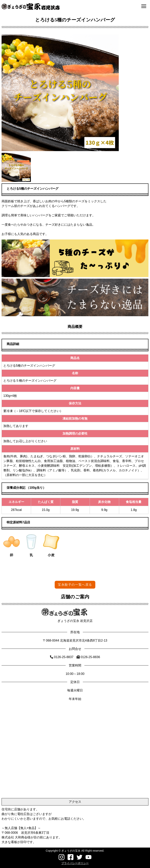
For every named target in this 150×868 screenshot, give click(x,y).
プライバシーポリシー (75, 863)
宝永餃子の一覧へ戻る (75, 585)
